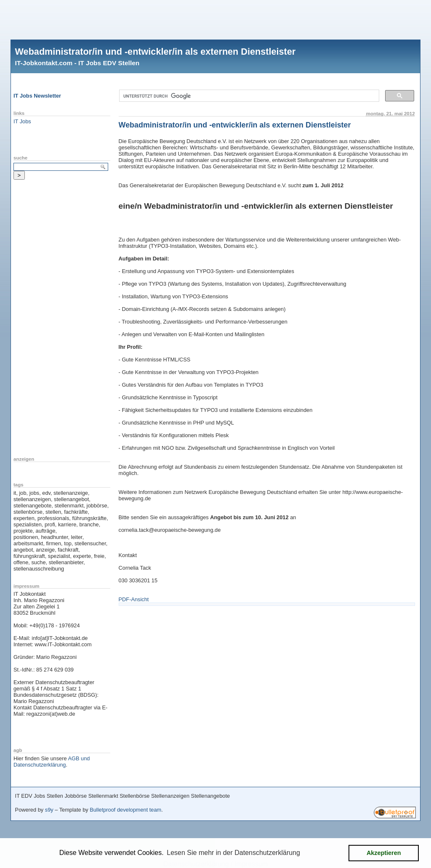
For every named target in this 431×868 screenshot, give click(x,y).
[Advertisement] (215, 19)
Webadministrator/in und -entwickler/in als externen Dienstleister (156, 52)
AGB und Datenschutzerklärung (52, 762)
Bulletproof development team (125, 810)
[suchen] (249, 96)
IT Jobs (22, 121)
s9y (49, 810)
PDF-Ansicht (134, 599)
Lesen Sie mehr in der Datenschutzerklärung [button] (233, 853)
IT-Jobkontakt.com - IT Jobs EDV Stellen (77, 63)
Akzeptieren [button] (384, 853)
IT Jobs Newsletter (37, 96)
